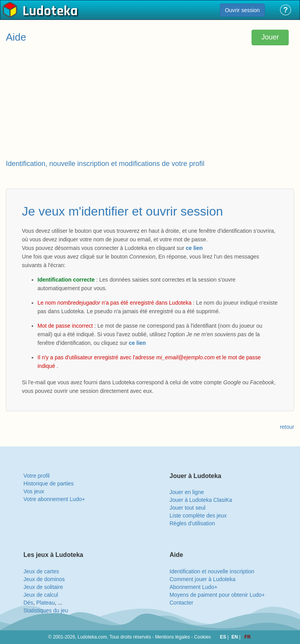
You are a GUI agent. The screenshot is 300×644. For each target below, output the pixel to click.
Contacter (181, 603)
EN (236, 637)
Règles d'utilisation (192, 523)
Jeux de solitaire (43, 587)
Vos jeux (34, 491)
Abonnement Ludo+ (194, 587)
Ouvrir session (242, 10)
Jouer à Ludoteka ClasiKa (201, 500)
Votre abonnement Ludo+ (54, 499)
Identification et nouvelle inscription (212, 571)
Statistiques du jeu (46, 610)
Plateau (46, 603)
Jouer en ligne (187, 492)
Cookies (203, 637)
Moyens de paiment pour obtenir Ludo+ (217, 595)
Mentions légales (172, 637)
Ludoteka (50, 11)
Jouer (270, 37)
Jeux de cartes (41, 571)
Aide (16, 37)
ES (224, 637)
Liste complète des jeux (198, 516)
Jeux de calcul (41, 595)
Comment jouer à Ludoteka (203, 579)
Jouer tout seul (187, 508)
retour (287, 427)
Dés (28, 603)
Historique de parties (48, 483)
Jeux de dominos (44, 579)
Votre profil (37, 476)
